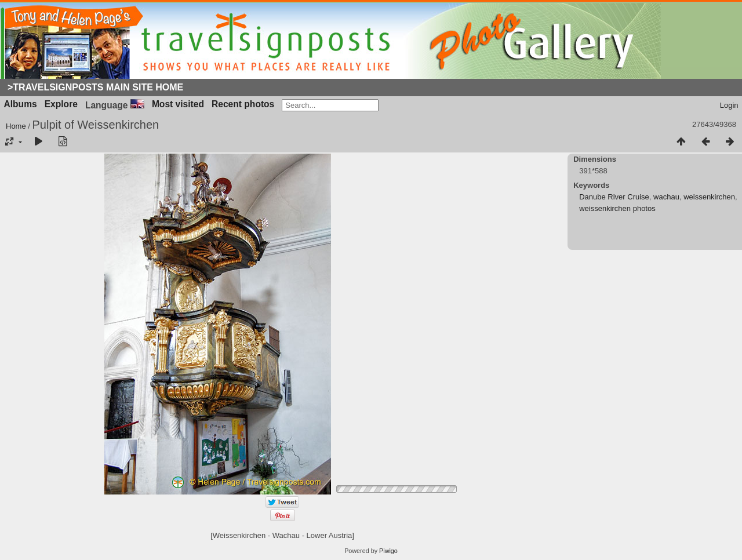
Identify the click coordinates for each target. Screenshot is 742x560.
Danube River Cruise (614, 197)
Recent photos (243, 104)
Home (16, 126)
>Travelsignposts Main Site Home (95, 87)
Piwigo (388, 551)
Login (729, 105)
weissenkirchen (709, 197)
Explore (61, 104)
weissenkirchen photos (617, 208)
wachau (666, 197)
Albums (21, 104)
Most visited (178, 104)
